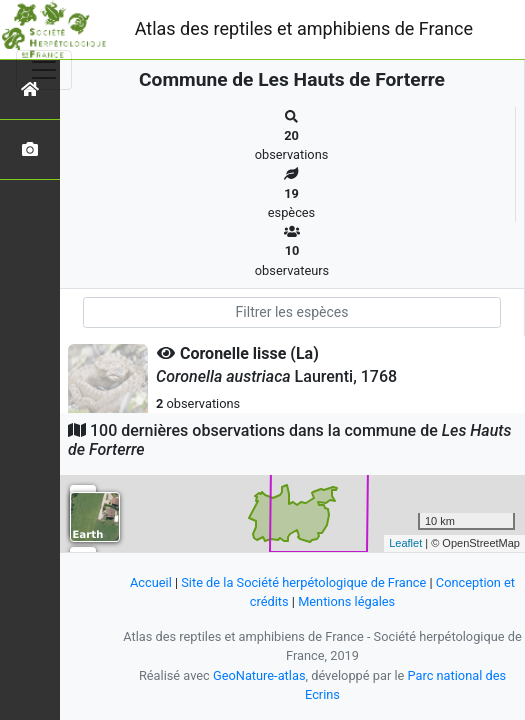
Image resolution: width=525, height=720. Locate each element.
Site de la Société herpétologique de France (303, 582)
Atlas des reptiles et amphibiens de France (304, 28)
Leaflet (405, 543)
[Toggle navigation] (44, 70)
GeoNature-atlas (259, 675)
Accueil (151, 582)
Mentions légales (346, 601)
